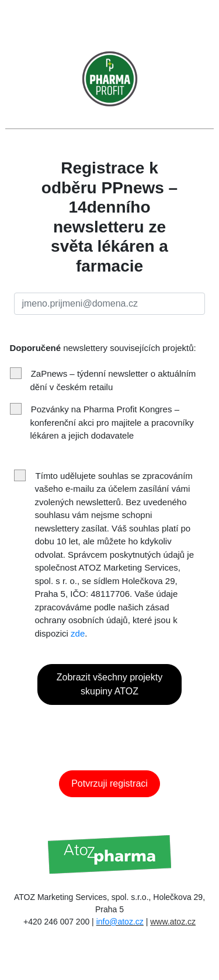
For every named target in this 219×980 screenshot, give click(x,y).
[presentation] (123, 731)
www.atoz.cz (173, 922)
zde (78, 633)
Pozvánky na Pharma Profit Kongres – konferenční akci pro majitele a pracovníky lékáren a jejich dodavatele (102, 422)
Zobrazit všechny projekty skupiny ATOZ (109, 684)
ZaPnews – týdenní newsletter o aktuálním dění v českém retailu (103, 380)
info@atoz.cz (120, 922)
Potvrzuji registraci (109, 783)
